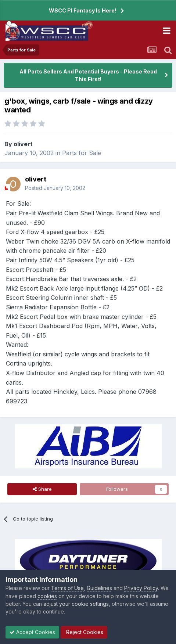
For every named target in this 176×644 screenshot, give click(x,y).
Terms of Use (67, 588)
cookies (47, 596)
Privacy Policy (141, 588)
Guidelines (99, 588)
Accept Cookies (32, 632)
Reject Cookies (84, 632)
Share (42, 489)
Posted (55, 188)
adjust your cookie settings (76, 604)
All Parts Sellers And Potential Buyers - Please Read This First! (88, 75)
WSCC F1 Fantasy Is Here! (82, 10)
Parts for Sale (82, 153)
